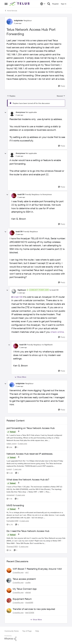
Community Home (12, 631)
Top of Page (27, 631)
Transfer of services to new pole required (34, 609)
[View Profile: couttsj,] (9, 580)
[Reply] (62, 86)
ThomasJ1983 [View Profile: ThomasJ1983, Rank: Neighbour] (12, 546)
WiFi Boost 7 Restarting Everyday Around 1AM (37, 569)
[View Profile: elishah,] (9, 590)
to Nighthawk (47, 345)
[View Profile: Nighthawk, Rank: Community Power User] (14, 291)
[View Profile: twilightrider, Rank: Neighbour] (10, 22)
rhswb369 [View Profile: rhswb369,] (29, 602)
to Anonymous (46, 194)
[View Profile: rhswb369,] (9, 601)
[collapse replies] (5, 113)
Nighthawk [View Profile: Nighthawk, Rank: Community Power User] (22, 290)
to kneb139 (54, 290)
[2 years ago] (20, 495)
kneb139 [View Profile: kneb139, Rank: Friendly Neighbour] (21, 194)
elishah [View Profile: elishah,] (28, 592)
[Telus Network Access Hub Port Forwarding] (19, 115)
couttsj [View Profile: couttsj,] (28, 582)
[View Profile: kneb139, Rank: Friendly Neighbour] (14, 196)
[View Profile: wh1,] (9, 570)
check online (57, 332)
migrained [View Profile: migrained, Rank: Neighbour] (10, 495)
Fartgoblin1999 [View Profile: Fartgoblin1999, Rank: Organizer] (12, 521)
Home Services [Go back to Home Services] (11, 11)
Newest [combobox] (61, 96)
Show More (20, 377)
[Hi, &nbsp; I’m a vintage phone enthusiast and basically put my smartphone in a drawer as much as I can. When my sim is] (36, 515)
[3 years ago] (22, 443)
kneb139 (18, 297)
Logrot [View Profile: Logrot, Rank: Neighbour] (9, 469)
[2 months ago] (18, 572)
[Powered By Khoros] (36, 638)
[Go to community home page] (20, 4)
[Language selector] (43, 4)
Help (37, 631)
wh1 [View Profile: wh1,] (27, 572)
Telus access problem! (24, 579)
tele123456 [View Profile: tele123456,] (30, 612)
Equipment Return (22, 599)
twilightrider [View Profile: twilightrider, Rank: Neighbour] (18, 20)
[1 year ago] (17, 469)
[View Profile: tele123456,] (9, 611)
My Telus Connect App (25, 589)
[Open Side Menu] (6, 4)
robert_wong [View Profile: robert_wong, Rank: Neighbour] (11, 443)
